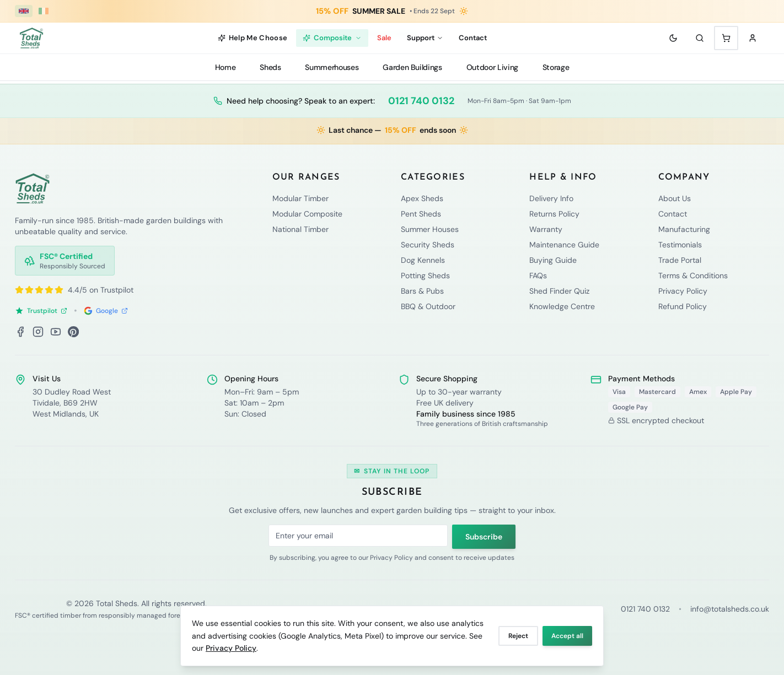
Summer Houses (430, 229)
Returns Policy (554, 214)
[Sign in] (753, 38)
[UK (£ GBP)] (24, 11)
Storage (556, 67)
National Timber (300, 229)
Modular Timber (300, 198)
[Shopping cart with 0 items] (726, 38)
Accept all (567, 636)
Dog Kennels (423, 260)
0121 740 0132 (421, 101)
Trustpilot (41, 311)
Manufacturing (684, 229)
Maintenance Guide (564, 245)
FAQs (538, 276)
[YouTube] (56, 332)
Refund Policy (683, 306)
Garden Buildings (412, 67)
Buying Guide (553, 260)
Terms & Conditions (693, 276)
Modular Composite (307, 214)
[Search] (700, 38)
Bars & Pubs (422, 291)
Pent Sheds (421, 214)
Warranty (546, 229)
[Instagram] (38, 332)
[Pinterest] (73, 332)
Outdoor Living (492, 67)
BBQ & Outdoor (428, 306)
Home (225, 67)
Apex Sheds (422, 198)
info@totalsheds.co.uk (730, 609)
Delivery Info (551, 198)
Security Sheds (428, 245)
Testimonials (680, 245)
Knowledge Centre (562, 306)
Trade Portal (680, 260)
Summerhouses (332, 67)
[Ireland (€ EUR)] (44, 11)
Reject (518, 636)
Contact (473, 38)
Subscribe (484, 537)
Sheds (270, 67)
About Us (675, 198)
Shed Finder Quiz (559, 291)
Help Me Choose (253, 38)
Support (425, 38)
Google (106, 311)
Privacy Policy (231, 648)
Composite (332, 38)
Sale (384, 38)
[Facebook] (20, 332)
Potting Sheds (425, 276)
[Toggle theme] (673, 38)
